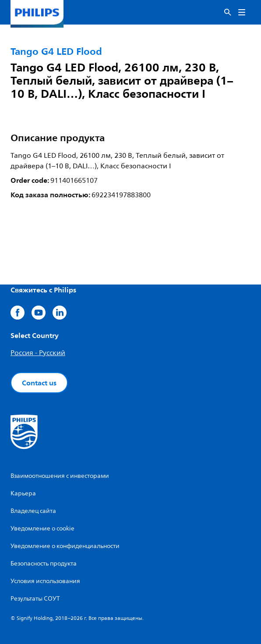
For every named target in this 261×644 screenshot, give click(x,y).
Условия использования (45, 581)
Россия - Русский (38, 353)
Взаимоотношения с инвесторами (60, 476)
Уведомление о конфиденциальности (65, 546)
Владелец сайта (33, 511)
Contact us (39, 383)
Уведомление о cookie (42, 528)
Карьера (23, 493)
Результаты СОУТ (35, 599)
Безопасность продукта (44, 564)
